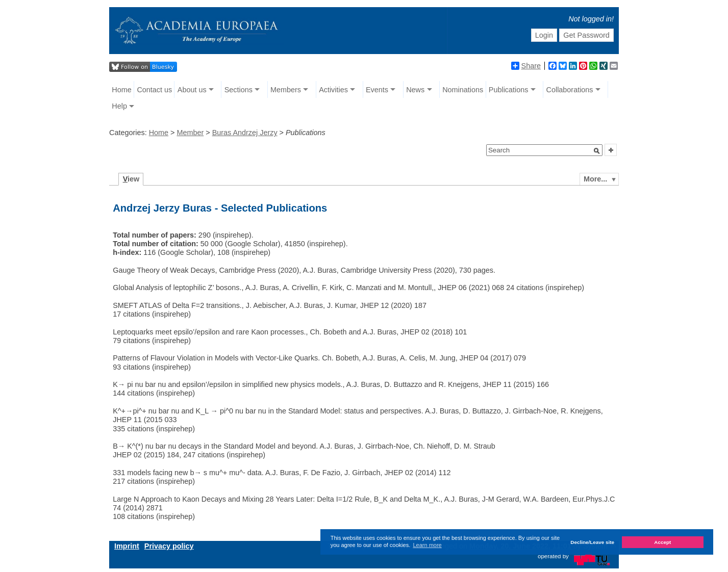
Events (377, 90)
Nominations (463, 90)
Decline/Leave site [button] (592, 542)
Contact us (154, 90)
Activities (333, 90)
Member (190, 133)
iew (131, 179)
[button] (597, 151)
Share (526, 66)
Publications (509, 90)
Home (121, 90)
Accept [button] (662, 542)
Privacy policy (169, 546)
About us (192, 90)
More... (595, 179)
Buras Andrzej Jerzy (245, 133)
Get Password (586, 35)
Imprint (127, 546)
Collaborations (570, 90)
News (415, 90)
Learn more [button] (427, 545)
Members (286, 90)
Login (544, 35)
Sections (239, 90)
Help (119, 106)
